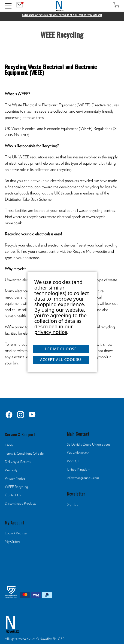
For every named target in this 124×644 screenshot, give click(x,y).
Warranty (11, 470)
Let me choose (61, 349)
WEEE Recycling (16, 487)
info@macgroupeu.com (83, 478)
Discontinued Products (20, 504)
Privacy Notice (15, 479)
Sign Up (73, 504)
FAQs (9, 445)
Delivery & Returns (18, 462)
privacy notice (51, 332)
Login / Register (16, 533)
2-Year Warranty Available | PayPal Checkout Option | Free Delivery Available (62, 15)
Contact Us (13, 495)
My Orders (12, 542)
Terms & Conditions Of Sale (24, 454)
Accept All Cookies (61, 360)
